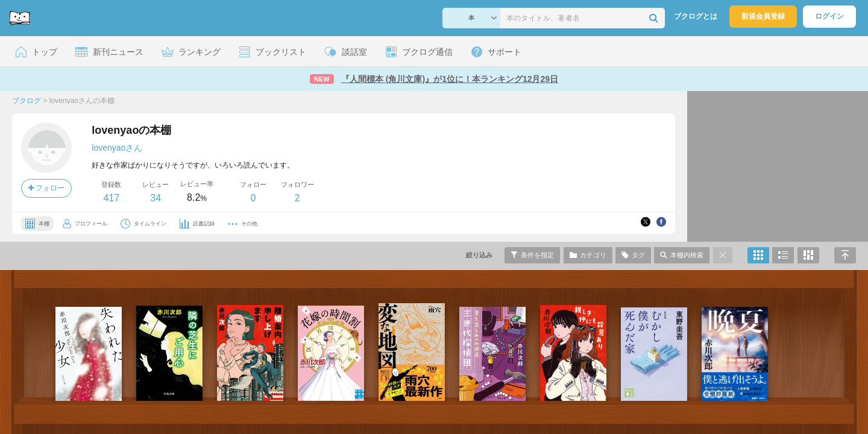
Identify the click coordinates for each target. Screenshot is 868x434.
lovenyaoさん (117, 148)
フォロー (46, 188)
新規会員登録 (763, 16)
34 (156, 198)
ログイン (829, 16)
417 (111, 198)
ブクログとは (696, 16)
